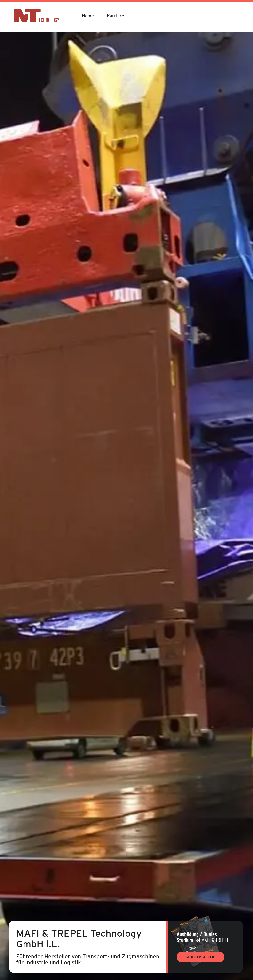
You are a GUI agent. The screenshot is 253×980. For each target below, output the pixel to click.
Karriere (115, 16)
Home (88, 16)
